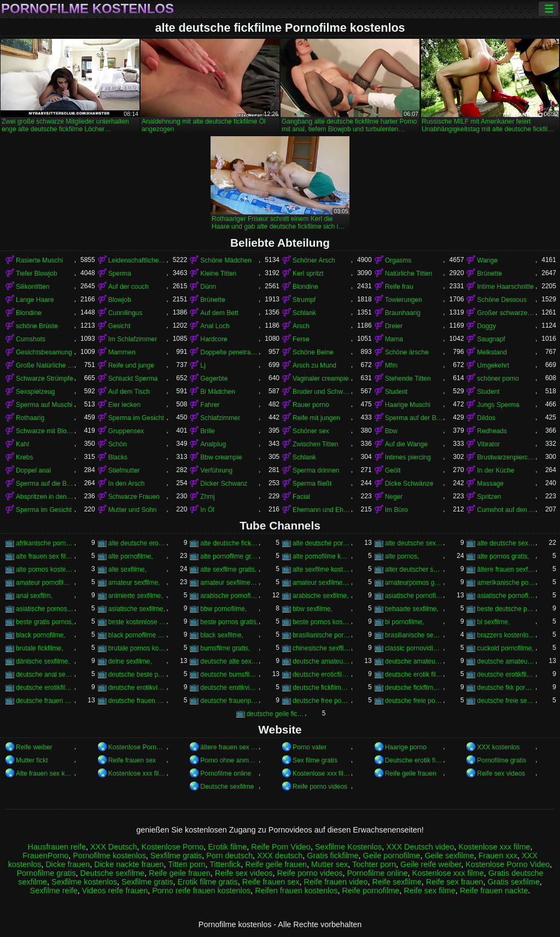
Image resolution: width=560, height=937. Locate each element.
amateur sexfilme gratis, (229, 583)
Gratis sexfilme (514, 882)
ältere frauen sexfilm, (506, 569)
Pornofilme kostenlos (87, 9)
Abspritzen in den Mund (45, 497)
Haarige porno (406, 747)
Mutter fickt (32, 760)
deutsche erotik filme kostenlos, (414, 674)
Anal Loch (215, 326)
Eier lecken (124, 405)
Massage (490, 484)
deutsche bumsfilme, (229, 674)
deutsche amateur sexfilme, (506, 661)
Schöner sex (311, 431)
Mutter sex (329, 864)
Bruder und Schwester (322, 392)
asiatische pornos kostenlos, (45, 609)
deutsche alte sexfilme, (229, 661)
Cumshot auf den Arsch (506, 510)
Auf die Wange (406, 444)
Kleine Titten (218, 273)
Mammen (122, 352)
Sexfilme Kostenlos (348, 847)
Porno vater (310, 747)
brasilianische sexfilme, (414, 635)
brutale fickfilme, (40, 648)
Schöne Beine (313, 352)
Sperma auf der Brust (414, 418)
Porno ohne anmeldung (229, 760)
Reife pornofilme (371, 891)
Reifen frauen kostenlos (296, 891)
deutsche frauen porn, (45, 701)
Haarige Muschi (408, 405)
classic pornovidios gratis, (414, 648)
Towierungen (404, 300)
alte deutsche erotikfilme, (138, 543)
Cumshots (31, 339)
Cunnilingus (126, 313)
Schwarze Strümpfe (45, 379)
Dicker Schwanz (224, 484)
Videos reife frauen (115, 891)
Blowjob (120, 300)
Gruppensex (126, 431)
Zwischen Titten (315, 444)
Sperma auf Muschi (44, 405)
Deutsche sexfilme (227, 787)
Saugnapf (491, 339)
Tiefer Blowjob (37, 273)
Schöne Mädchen (226, 260)
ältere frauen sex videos (229, 747)
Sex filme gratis (315, 760)
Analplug (213, 444)
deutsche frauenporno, (229, 701)
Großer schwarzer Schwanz (506, 313)
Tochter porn (374, 864)
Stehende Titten (408, 379)
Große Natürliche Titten (45, 365)
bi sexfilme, (493, 622)
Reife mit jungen (316, 418)
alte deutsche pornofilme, (322, 543)
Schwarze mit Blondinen (45, 431)
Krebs (24, 457)
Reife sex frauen (455, 882)
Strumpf (304, 300)
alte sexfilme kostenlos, (322, 569)
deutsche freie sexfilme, (506, 701)
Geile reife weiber (431, 864)
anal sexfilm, (34, 596)
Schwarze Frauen (134, 497)
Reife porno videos (320, 787)
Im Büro (396, 510)
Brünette (489, 273)
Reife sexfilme (396, 882)
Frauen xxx (498, 855)
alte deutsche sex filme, (414, 543)
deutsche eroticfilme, (322, 674)
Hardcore (214, 339)
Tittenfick (225, 864)
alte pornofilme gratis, (229, 556)
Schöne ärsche (407, 352)
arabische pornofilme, (229, 596)
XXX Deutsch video (420, 847)
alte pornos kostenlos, (45, 569)
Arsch (301, 326)
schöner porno (498, 379)
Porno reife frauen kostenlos (201, 891)
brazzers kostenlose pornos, (506, 635)
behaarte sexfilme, (412, 609)
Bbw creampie (221, 457)
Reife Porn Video (281, 847)
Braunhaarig (403, 313)
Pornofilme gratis (501, 760)
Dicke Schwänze (409, 484)
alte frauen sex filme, (45, 556)
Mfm (391, 365)
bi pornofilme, (405, 622)
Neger (394, 497)
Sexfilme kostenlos (84, 882)
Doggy (486, 326)
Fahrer (210, 405)
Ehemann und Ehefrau (322, 510)
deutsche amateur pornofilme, (322, 661)
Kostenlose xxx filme (138, 773)
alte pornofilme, (131, 556)
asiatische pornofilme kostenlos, (506, 596)
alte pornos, (402, 556)
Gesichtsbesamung (44, 352)
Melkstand (492, 352)
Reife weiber (34, 747)
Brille (208, 431)
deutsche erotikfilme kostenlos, (45, 688)
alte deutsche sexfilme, (506, 543)
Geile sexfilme (449, 855)
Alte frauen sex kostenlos (45, 773)
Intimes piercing (408, 457)
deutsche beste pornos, (138, 674)
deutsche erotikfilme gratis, (506, 674)
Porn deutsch (229, 855)
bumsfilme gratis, (225, 648)
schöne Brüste (37, 326)
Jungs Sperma (498, 405)
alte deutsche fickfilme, (229, 543)
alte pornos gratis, (503, 556)
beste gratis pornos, (45, 622)
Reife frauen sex (132, 760)
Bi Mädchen (217, 392)
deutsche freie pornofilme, (414, 701)
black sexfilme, (222, 635)
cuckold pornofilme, (505, 648)
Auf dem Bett (219, 313)
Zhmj (208, 497)
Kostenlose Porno (173, 847)
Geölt (393, 470)
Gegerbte (214, 379)
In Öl (207, 510)
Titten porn (186, 864)
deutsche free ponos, (322, 701)
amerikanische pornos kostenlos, (506, 583)
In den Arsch (127, 484)
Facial (301, 497)
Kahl (22, 444)
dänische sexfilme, (43, 661)
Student (396, 392)
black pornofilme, (41, 635)
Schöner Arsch (314, 260)
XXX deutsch (280, 855)
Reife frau (399, 287)
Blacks (118, 457)
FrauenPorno (45, 855)
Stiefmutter (124, 470)
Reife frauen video (336, 882)
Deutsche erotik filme (414, 760)
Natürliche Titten (409, 273)
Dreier (394, 326)
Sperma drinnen (316, 470)
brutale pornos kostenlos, (138, 648)
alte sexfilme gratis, (228, 569)
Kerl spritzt (308, 273)
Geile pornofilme (392, 855)
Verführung (216, 470)
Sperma (120, 273)
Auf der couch (129, 287)
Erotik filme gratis (207, 882)
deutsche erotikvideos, (138, 688)
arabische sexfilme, (321, 596)
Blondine (305, 287)
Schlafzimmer (220, 418)
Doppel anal (33, 470)
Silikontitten (33, 287)
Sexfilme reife (54, 891)
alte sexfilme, (127, 569)
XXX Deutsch (114, 847)
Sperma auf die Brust (45, 484)
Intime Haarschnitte (505, 287)
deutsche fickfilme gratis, (322, 688)
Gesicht (119, 326)
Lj (203, 365)
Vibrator (488, 444)
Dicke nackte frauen (129, 864)
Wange (487, 260)
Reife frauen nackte (494, 891)
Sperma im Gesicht (136, 418)
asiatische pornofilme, (414, 596)
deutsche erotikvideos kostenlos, (229, 688)
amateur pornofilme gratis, (45, 583)
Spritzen (489, 497)
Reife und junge (131, 365)
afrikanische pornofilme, (45, 543)
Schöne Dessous (502, 300)
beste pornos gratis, (229, 622)
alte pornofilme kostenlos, (322, 556)
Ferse (301, 339)
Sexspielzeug (35, 392)
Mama (394, 339)
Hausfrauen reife (57, 847)
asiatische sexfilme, (137, 609)
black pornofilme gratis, (138, 635)
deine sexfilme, (130, 661)
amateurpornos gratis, (414, 583)
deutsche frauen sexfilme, (138, 701)
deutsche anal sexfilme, (45, 674)
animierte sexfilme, (136, 596)
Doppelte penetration (229, 352)
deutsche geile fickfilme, (276, 714)
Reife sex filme (429, 891)
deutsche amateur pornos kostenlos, (414, 661)
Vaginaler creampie (321, 379)
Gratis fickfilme (332, 855)
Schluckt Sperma (133, 379)
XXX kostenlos (498, 747)
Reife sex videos (501, 773)
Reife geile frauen (411, 773)
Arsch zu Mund (314, 365)
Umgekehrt (493, 365)
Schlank (304, 313)
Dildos (486, 418)
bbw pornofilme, (223, 609)
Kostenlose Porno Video (138, 747)
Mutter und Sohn (133, 510)
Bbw (391, 431)
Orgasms (398, 260)
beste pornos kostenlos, (322, 622)
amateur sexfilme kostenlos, (322, 583)
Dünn (208, 287)
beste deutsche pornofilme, (506, 609)
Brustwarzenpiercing (506, 457)
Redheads (492, 431)
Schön (118, 444)
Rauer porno (311, 405)
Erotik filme (227, 847)
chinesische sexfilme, (322, 648)
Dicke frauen (68, 864)
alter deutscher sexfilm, (414, 569)
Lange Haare (35, 300)
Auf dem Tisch (129, 392)
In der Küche (495, 470)
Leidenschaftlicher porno (138, 260)
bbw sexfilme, (313, 609)
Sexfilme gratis (176, 855)
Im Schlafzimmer (133, 339)
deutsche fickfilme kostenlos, (414, 688)
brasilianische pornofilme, (322, 635)
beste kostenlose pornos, (138, 622)
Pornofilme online (226, 773)
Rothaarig (30, 418)
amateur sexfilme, (134, 583)
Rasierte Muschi (39, 260)
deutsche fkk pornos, (506, 688)
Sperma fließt (312, 484)
